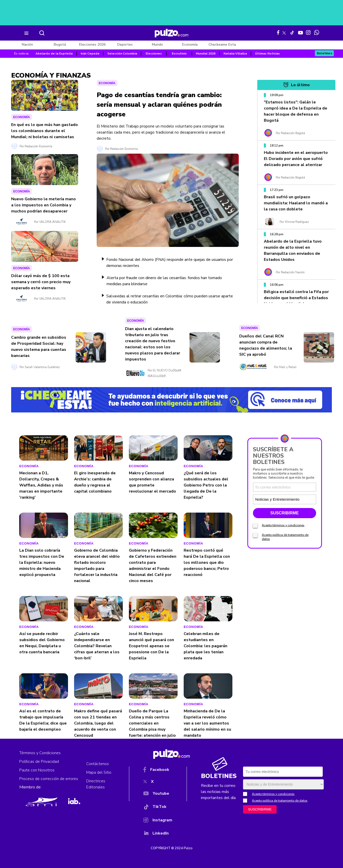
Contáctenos (98, 764)
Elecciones (154, 53)
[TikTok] (158, 808)
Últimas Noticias (267, 53)
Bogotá (60, 44)
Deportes (125, 44)
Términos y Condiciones (40, 753)
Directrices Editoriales (96, 784)
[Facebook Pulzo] (278, 32)
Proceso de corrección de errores (49, 779)
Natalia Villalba (235, 53)
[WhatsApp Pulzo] (317, 32)
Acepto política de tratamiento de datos (280, 801)
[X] (158, 783)
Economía (190, 44)
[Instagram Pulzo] (308, 32)
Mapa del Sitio (99, 772)
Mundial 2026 (206, 53)
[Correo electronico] (285, 540)
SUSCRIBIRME (284, 566)
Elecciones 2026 (92, 44)
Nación (27, 44)
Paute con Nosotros (37, 770)
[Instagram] (158, 821)
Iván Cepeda (90, 53)
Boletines (325, 53)
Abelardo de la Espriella (54, 53)
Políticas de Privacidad (39, 762)
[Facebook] (158, 771)
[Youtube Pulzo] (301, 32)
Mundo (157, 44)
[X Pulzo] (284, 32)
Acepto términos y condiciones (283, 578)
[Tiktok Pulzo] (292, 32)
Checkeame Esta (222, 44)
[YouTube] (158, 794)
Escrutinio (179, 53)
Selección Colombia (122, 53)
